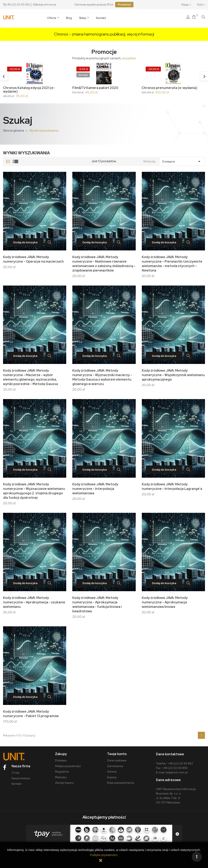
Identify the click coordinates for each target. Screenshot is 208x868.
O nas (15, 773)
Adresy (112, 772)
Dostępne (182, 160)
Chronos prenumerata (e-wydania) (169, 88)
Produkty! (124, 5)
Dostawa (61, 760)
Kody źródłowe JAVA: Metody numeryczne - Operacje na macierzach (33, 259)
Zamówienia (115, 766)
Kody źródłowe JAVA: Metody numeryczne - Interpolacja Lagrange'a (172, 486)
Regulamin (62, 772)
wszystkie (129, 58)
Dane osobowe (117, 760)
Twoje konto (117, 754)
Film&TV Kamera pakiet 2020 (95, 88)
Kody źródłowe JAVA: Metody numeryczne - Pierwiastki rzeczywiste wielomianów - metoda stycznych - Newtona (172, 264)
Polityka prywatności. (104, 855)
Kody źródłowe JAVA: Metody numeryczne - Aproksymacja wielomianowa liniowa (165, 602)
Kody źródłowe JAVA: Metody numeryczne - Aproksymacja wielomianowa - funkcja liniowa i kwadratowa (97, 604)
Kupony (112, 777)
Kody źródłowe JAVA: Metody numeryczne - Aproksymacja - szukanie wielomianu (34, 602)
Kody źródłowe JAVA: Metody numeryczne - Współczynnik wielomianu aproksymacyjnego (173, 375)
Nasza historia (21, 778)
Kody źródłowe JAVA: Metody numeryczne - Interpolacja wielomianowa (95, 489)
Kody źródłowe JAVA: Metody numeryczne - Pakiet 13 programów (31, 714)
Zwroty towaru (64, 783)
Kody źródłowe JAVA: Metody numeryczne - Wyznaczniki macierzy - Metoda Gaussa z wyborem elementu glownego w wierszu (102, 377)
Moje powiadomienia (121, 783)
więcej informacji (141, 34)
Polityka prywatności (68, 766)
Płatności (61, 777)
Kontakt (16, 784)
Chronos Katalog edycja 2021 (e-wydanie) (29, 90)
